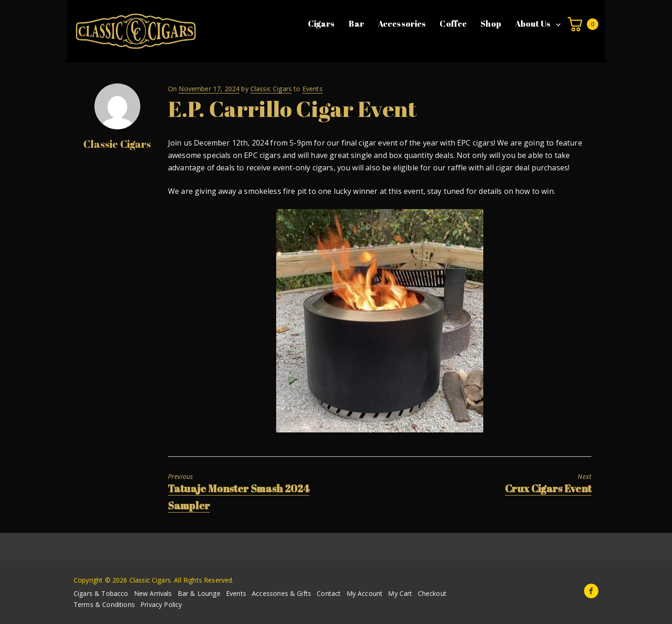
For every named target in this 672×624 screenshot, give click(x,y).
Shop (491, 23)
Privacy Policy (161, 604)
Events (313, 89)
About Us (533, 23)
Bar (356, 23)
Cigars (322, 23)
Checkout (432, 593)
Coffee (453, 23)
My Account (365, 593)
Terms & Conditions (104, 604)
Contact (329, 593)
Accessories (402, 23)
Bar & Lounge (199, 593)
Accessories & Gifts (281, 593)
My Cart (400, 593)
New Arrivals (153, 593)
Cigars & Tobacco (101, 593)
